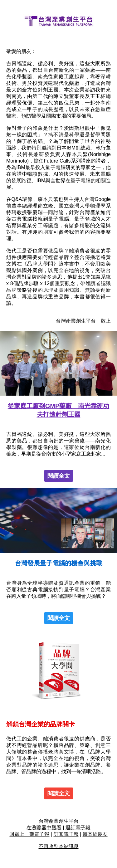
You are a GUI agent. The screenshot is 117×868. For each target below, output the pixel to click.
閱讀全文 (59, 476)
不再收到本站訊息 (59, 846)
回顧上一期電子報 (29, 834)
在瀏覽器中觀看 (44, 828)
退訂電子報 (78, 828)
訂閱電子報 (66, 834)
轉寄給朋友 (95, 834)
